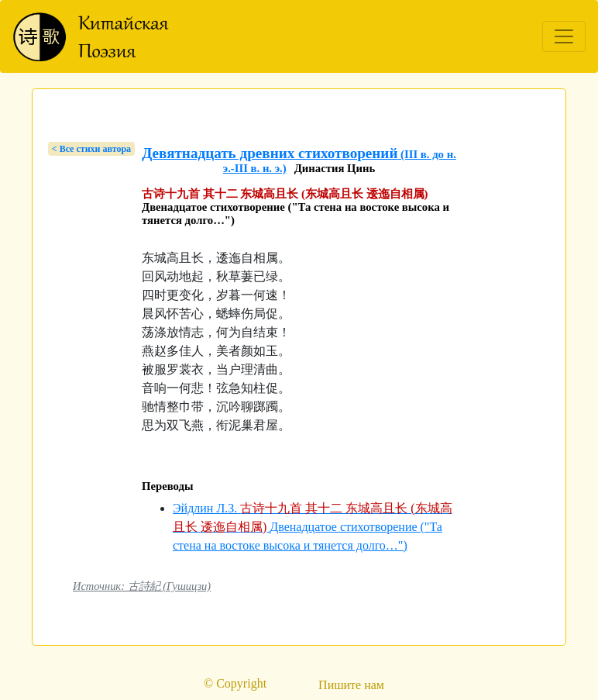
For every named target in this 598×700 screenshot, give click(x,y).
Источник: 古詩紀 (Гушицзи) (142, 586)
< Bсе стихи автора (91, 149)
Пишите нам (351, 685)
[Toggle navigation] (564, 36)
